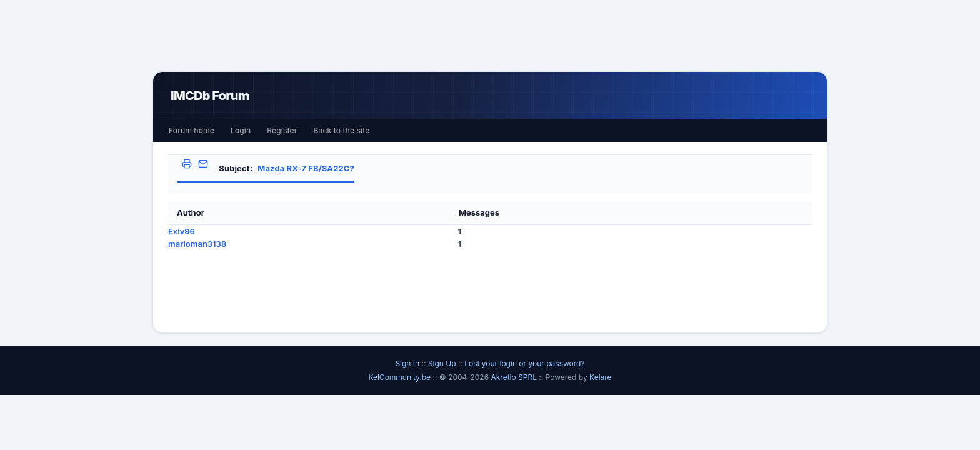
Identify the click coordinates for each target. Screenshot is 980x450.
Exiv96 (182, 231)
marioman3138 (197, 244)
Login (241, 130)
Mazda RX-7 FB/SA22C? (306, 168)
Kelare (601, 377)
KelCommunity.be (400, 377)
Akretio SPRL (515, 377)
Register (282, 130)
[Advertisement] (490, 36)
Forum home (192, 130)
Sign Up (442, 363)
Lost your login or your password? (524, 363)
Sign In (407, 363)
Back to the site (342, 130)
